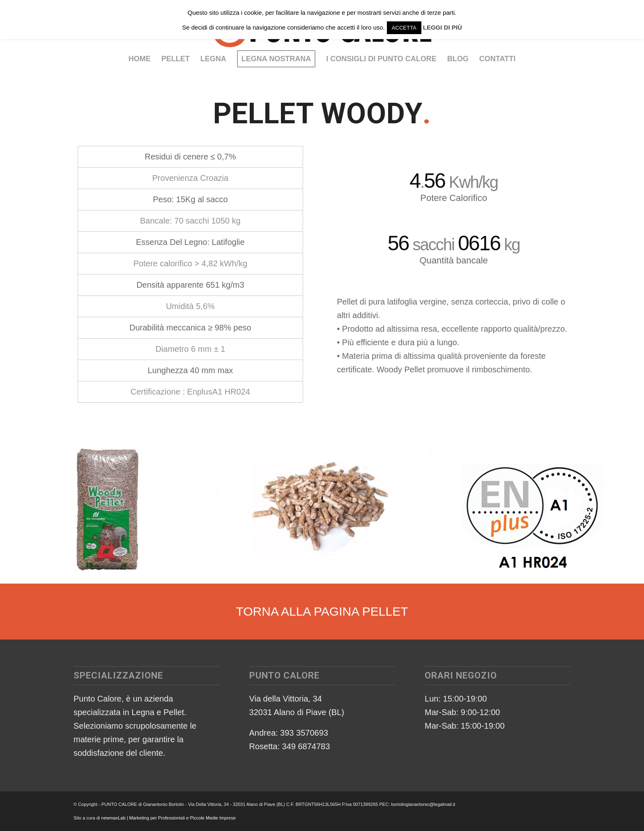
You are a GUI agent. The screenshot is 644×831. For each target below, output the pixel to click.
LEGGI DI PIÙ (443, 27)
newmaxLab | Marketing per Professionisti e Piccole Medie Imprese (168, 818)
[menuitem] (140, 59)
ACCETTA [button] (404, 28)
